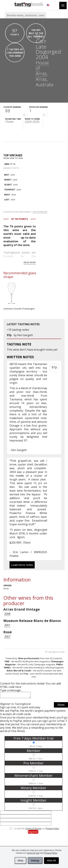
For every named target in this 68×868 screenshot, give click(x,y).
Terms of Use (33, 853)
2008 (7, 614)
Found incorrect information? (25, 212)
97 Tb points (20, 219)
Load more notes (22, 565)
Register (33, 833)
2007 (7, 637)
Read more (30, 262)
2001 (7, 625)
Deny (20, 861)
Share (61, 706)
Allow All (51, 861)
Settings (35, 861)
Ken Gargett (25, 335)
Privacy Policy (51, 853)
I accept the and (36, 830)
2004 (7, 164)
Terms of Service (33, 830)
